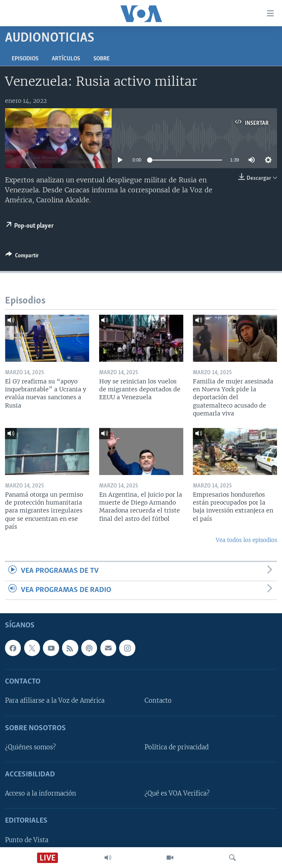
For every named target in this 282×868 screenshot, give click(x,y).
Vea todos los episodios (246, 540)
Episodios (25, 59)
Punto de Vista (27, 840)
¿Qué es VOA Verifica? (177, 793)
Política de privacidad (177, 747)
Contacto (158, 701)
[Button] (22, 257)
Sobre (101, 59)
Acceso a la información (41, 793)
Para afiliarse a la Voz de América (55, 701)
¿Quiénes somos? (30, 747)
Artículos (66, 59)
